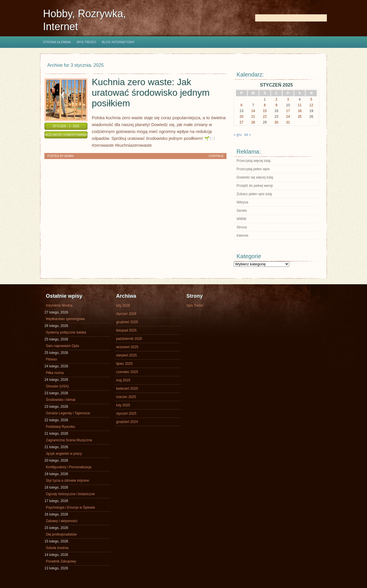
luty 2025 (123, 405)
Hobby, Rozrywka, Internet (84, 20)
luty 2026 (123, 305)
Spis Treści (86, 42)
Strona (242, 227)
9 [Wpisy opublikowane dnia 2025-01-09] (277, 105)
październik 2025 (129, 339)
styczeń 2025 (126, 413)
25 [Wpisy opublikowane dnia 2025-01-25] (299, 117)
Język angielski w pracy (64, 454)
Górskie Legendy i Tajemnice (68, 413)
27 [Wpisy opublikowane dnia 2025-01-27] (242, 122)
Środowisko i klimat (61, 400)
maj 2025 (123, 380)
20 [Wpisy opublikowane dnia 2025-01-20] (242, 117)
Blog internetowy (118, 42)
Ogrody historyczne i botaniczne (70, 494)
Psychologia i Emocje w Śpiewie (70, 507)
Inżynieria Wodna (59, 305)
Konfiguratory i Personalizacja (69, 467)
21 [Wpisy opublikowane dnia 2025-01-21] (253, 117)
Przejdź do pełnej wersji (255, 186)
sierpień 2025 (126, 355)
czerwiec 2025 (127, 372)
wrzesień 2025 (127, 347)
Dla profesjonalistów (61, 534)
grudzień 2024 (127, 422)
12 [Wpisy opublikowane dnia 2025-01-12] (311, 105)
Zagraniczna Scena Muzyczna (69, 440)
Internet (242, 236)
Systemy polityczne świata (66, 332)
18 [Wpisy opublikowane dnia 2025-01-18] (299, 111)
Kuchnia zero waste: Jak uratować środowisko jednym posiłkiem (151, 93)
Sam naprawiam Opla (62, 346)
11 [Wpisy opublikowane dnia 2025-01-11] (299, 105)
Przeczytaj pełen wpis (253, 169)
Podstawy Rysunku (60, 427)
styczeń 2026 (126, 314)
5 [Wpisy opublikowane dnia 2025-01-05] (311, 99)
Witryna (242, 202)
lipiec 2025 (124, 364)
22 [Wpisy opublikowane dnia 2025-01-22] (265, 117)
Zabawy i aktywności (62, 521)
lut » (248, 135)
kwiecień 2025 (127, 389)
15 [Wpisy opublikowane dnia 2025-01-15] (265, 111)
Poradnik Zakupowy (61, 561)
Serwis (242, 211)
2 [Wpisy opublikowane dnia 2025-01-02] (277, 99)
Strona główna (57, 42)
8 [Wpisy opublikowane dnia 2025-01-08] (265, 105)
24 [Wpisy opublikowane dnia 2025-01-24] (288, 117)
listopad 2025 (126, 330)
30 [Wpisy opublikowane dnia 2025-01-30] (276, 122)
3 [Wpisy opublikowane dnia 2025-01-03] (288, 99)
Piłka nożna (55, 373)
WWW (241, 219)
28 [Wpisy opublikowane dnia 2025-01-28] (253, 122)
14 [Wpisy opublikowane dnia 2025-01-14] (253, 111)
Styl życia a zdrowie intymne (68, 481)
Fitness (51, 359)
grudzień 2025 (127, 322)
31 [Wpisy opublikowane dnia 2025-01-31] (288, 122)
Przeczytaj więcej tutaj (253, 161)
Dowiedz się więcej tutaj (255, 177)
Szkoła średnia (57, 548)
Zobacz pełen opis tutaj (254, 194)
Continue (216, 156)
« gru (238, 135)
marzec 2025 (126, 397)
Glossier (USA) (57, 386)
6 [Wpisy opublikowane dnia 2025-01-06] (242, 105)
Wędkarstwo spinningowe (65, 319)
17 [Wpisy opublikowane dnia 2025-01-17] (288, 111)
